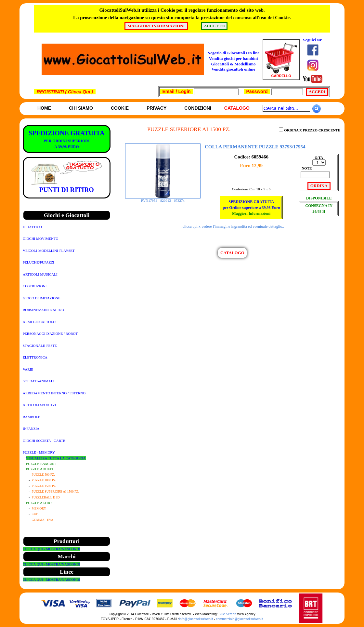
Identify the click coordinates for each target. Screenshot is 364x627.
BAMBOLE (32, 417)
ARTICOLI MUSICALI (40, 274)
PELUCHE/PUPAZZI (39, 262)
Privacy (156, 108)
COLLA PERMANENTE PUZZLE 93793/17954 (255, 147)
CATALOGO (232, 253)
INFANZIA (31, 429)
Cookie (120, 108)
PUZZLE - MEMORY (39, 452)
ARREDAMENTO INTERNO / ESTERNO (54, 393)
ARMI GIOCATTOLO (39, 322)
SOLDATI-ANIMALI (39, 381)
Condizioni (198, 108)
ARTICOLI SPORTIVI (39, 405)
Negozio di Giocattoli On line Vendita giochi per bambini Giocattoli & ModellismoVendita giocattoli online (233, 61)
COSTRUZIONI (35, 286)
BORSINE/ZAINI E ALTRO (43, 310)
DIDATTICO (32, 227)
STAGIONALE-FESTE (40, 346)
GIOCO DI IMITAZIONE (42, 298)
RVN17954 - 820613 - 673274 (163, 199)
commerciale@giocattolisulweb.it (240, 619)
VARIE (28, 369)
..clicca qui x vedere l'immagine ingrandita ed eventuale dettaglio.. (233, 226)
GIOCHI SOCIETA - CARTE (44, 441)
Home (44, 108)
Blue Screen (227, 614)
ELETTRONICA (35, 357)
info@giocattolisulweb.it (196, 619)
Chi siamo (81, 108)
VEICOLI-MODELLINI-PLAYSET (49, 251)
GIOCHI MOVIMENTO (40, 239)
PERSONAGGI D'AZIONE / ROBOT (50, 334)
